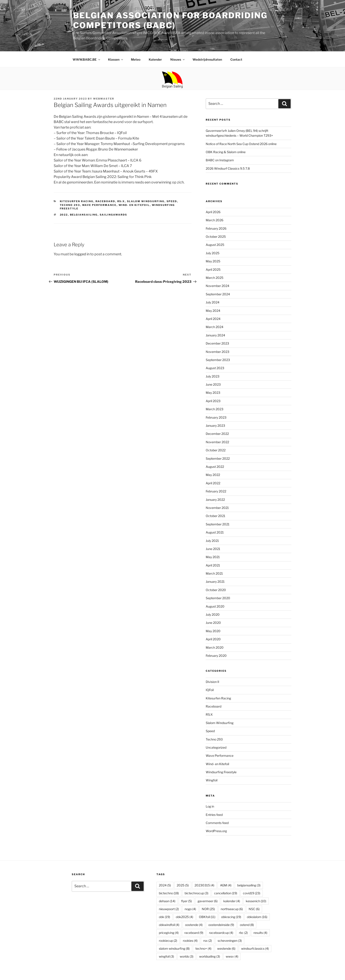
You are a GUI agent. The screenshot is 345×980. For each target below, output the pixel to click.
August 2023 (215, 368)
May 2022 (213, 475)
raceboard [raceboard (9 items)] (194, 933)
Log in (210, 806)
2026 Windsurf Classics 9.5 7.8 (228, 168)
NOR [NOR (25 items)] (208, 909)
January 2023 (215, 426)
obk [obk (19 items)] (164, 917)
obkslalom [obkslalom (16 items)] (257, 917)
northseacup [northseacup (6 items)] (232, 909)
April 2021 (213, 565)
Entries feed (214, 815)
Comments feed (217, 823)
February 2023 (216, 417)
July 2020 (213, 614)
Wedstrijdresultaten (207, 59)
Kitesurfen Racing (77, 201)
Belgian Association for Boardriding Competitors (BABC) (170, 20)
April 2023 (213, 401)
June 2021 (213, 549)
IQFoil (210, 690)
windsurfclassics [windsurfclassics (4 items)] (255, 948)
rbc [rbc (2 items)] (243, 933)
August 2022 (215, 467)
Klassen (116, 59)
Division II (212, 682)
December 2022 (217, 434)
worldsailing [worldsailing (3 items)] (210, 956)
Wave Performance (99, 205)
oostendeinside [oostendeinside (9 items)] (221, 925)
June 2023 (213, 384)
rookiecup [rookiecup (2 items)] (168, 941)
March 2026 (215, 220)
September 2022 (218, 458)
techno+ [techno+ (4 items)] (203, 948)
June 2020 (213, 623)
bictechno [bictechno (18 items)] (169, 893)
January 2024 (215, 335)
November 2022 (217, 442)
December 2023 (217, 343)
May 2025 (213, 261)
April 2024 (213, 319)
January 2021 (215, 582)
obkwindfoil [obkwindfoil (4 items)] (169, 925)
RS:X (121, 201)
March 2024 (215, 327)
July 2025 (213, 253)
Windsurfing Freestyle (221, 772)
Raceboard (105, 201)
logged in (82, 254)
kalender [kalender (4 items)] (232, 901)
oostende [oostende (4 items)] (194, 925)
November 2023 (217, 352)
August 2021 (215, 532)
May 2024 (213, 311)
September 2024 (218, 294)
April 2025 (213, 269)
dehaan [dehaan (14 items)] (167, 901)
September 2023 (218, 360)
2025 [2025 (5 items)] (183, 885)
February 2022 (216, 491)
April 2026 (213, 212)
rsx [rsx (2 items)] (208, 941)
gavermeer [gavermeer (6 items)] (208, 901)
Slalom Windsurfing (146, 201)
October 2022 (216, 450)
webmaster (104, 99)
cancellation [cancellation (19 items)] (226, 893)
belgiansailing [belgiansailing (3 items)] (249, 885)
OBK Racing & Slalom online (226, 152)
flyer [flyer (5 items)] (186, 901)
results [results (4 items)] (260, 933)
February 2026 (216, 228)
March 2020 (215, 647)
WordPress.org (216, 831)
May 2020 (213, 631)
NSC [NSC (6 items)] (254, 909)
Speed (172, 201)
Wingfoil (212, 780)
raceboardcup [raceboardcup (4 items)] (221, 933)
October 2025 (216, 237)
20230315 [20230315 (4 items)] (204, 885)
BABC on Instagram (220, 160)
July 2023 (213, 376)
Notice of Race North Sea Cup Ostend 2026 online (241, 144)
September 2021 (218, 524)
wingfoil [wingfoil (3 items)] (166, 956)
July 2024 (213, 302)
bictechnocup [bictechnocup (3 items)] (196, 893)
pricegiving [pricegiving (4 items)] (169, 933)
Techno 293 (70, 205)
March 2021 (214, 573)
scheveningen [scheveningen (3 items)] (230, 941)
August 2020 (215, 606)
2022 (64, 215)
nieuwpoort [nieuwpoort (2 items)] (169, 909)
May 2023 (213, 393)
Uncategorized (216, 747)
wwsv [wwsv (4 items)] (232, 956)
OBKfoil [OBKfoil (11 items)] (207, 917)
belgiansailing (84, 215)
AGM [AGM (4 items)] (226, 885)
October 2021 (216, 516)
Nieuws (178, 59)
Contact (236, 59)
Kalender (155, 59)
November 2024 (217, 286)
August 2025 (215, 245)
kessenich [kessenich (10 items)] (256, 901)
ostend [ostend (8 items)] (247, 925)
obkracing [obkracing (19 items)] (231, 917)
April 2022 (213, 483)
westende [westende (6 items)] (226, 948)
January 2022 (215, 500)
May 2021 (213, 557)
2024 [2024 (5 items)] (165, 885)
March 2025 (215, 278)
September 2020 (218, 598)
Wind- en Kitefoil (134, 205)
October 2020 (216, 590)
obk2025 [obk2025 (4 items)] (184, 917)
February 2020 (216, 656)
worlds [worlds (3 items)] (187, 956)
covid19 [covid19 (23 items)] (252, 893)
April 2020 (213, 639)
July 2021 (212, 541)
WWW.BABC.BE (87, 59)
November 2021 (217, 508)
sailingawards (114, 215)
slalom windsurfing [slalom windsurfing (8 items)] (174, 948)
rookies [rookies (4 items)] (190, 941)
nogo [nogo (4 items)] (190, 909)
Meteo (136, 59)
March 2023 (215, 409)
